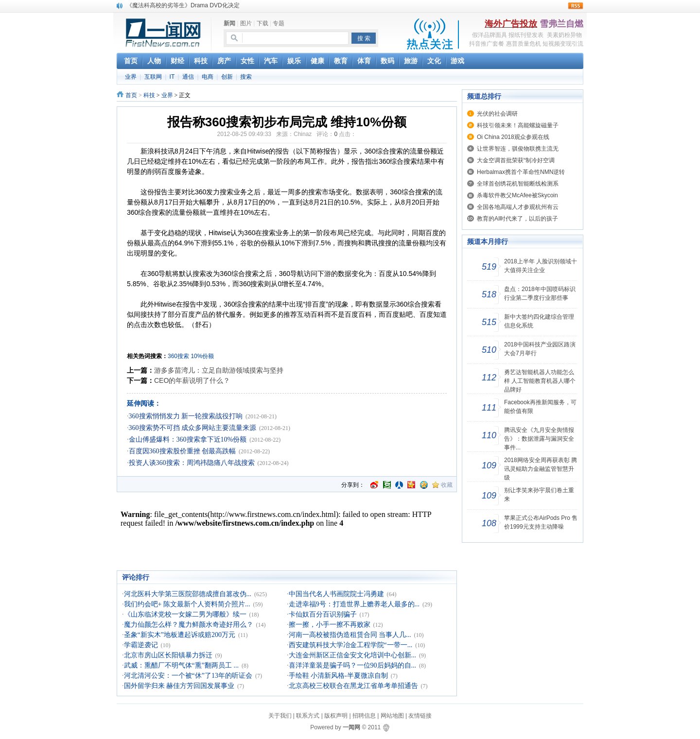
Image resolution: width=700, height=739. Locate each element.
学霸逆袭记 (141, 645)
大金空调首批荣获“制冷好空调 (516, 160)
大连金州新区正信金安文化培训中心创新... (353, 655)
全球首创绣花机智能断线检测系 (518, 184)
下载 (262, 23)
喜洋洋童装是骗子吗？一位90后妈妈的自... (353, 665)
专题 (279, 23)
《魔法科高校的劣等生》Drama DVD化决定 (183, 5)
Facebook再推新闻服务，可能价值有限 (540, 407)
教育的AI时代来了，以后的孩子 (517, 219)
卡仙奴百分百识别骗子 (323, 614)
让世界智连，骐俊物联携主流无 (518, 149)
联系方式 (308, 716)
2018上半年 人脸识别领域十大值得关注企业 (541, 266)
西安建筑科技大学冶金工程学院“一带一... (351, 645)
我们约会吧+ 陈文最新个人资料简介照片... (187, 604)
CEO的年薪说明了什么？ (192, 380)
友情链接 (420, 716)
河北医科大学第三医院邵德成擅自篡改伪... (188, 594)
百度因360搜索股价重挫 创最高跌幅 (183, 451)
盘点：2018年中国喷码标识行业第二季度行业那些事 (540, 293)
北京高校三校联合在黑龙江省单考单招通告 (353, 686)
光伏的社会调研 (497, 114)
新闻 (229, 23)
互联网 (153, 77)
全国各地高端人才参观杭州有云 (518, 207)
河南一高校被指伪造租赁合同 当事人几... (350, 635)
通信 (188, 77)
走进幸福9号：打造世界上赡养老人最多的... (354, 604)
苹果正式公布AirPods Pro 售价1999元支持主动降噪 (541, 522)
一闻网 (351, 727)
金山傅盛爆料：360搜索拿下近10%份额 (188, 439)
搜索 (246, 77)
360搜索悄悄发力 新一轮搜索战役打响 (186, 416)
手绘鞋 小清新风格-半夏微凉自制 (338, 676)
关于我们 (280, 716)
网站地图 (392, 716)
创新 (227, 77)
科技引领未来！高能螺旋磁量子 (518, 125)
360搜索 (178, 356)
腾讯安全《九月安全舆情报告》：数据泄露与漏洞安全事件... (539, 439)
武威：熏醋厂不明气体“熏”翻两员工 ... (181, 665)
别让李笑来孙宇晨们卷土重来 (539, 495)
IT (172, 77)
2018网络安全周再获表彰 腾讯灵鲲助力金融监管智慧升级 (541, 469)
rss (576, 6)
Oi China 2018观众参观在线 (513, 137)
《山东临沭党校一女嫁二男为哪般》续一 (185, 614)
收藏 (447, 485)
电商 (208, 77)
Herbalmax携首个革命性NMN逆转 (521, 172)
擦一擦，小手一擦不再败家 (330, 625)
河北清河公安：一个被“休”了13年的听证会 (188, 676)
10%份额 (202, 356)
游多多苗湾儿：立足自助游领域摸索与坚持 (219, 370)
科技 (149, 95)
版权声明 (336, 716)
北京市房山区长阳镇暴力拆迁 (168, 655)
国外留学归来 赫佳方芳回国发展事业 (179, 686)
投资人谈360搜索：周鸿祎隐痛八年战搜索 (192, 463)
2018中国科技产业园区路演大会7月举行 (540, 349)
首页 (131, 95)
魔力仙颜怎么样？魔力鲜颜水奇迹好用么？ (189, 625)
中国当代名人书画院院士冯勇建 (336, 594)
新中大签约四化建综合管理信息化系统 (539, 321)
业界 (131, 77)
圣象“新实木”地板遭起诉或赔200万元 (180, 635)
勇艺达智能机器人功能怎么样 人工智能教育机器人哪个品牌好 (540, 381)
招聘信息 (364, 716)
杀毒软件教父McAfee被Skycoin (517, 195)
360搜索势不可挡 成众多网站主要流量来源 (193, 428)
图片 (246, 23)
